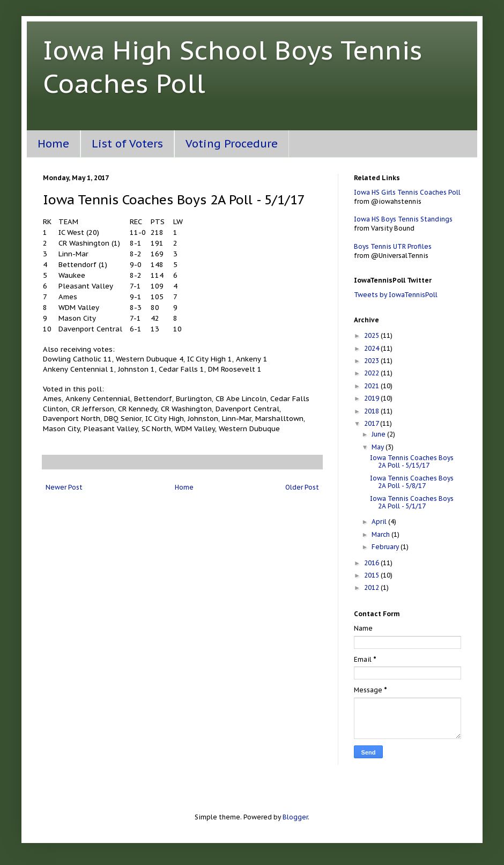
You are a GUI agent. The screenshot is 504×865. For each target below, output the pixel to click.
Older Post (302, 487)
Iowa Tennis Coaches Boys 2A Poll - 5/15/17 (412, 461)
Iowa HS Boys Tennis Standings (403, 219)
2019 (372, 398)
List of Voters (127, 144)
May (379, 447)
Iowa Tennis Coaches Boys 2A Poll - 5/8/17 (412, 482)
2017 (372, 423)
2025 (372, 335)
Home (53, 144)
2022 (372, 373)
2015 (372, 575)
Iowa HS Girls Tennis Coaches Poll (407, 192)
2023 (372, 361)
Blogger (295, 817)
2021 (372, 386)
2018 (372, 411)
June (379, 434)
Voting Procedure (232, 144)
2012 (372, 587)
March (381, 534)
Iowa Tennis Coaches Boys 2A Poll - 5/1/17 (412, 502)
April (380, 522)
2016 (372, 563)
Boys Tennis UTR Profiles (393, 246)
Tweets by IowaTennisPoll (396, 295)
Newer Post (64, 487)
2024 (372, 348)
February (386, 547)
